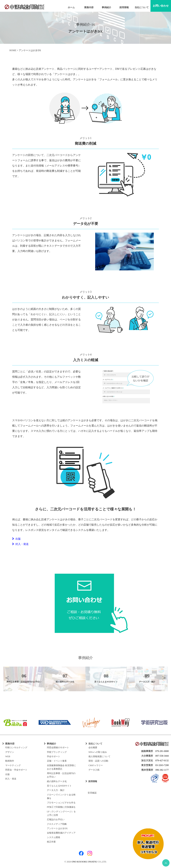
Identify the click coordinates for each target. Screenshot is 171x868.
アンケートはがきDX (57, 828)
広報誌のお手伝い (56, 819)
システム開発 (54, 837)
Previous (7, 678)
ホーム (71, 7)
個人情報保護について (99, 756)
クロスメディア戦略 (57, 824)
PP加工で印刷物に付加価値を (61, 807)
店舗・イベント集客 (57, 761)
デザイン (10, 752)
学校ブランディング (57, 752)
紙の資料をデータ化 (57, 781)
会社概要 (93, 748)
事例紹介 (106, 7)
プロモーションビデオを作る (61, 803)
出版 (16, 539)
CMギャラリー (96, 765)
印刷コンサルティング (16, 748)
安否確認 (91, 793)
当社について (142, 7)
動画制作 (10, 761)
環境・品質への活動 (98, 761)
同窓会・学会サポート (16, 770)
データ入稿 (94, 770)
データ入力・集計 (56, 790)
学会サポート (54, 756)
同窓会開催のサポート (58, 748)
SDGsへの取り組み (98, 752)
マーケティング (13, 765)
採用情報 (124, 7)
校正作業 (51, 842)
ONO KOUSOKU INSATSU (84, 862)
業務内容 (89, 7)
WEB (8, 756)
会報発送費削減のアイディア (61, 833)
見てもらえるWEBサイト (59, 786)
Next (164, 678)
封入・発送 (20, 544)
